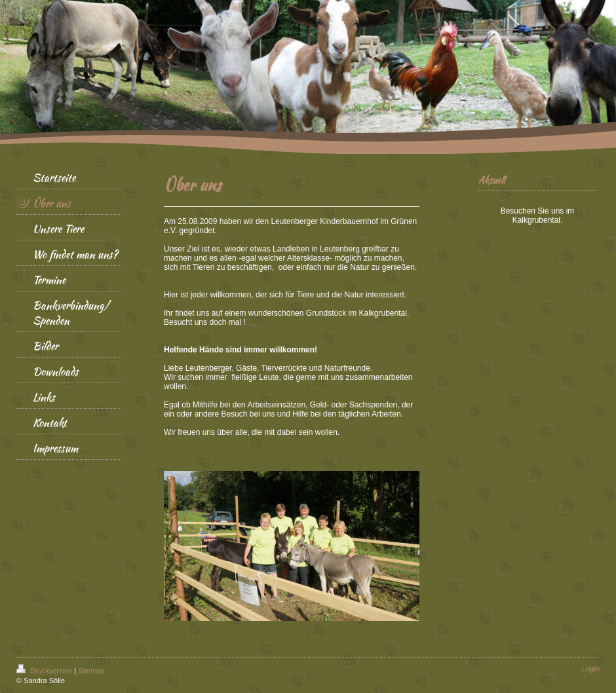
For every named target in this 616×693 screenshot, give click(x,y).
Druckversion (45, 671)
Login (591, 669)
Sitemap (91, 671)
